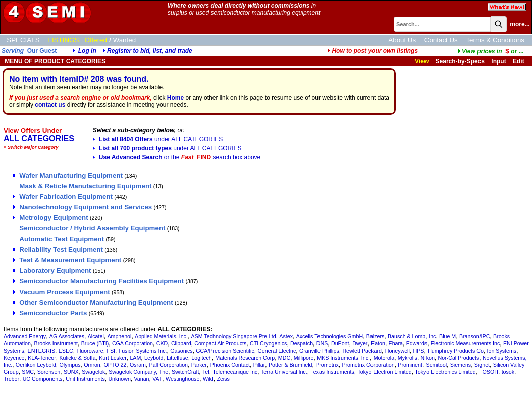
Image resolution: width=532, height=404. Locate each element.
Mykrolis (408, 358)
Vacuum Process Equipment (61, 292)
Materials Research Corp (245, 358)
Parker (199, 365)
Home (175, 98)
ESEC (66, 351)
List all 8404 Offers (158, 139)
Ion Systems (502, 351)
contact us (50, 105)
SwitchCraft (185, 372)
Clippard (181, 343)
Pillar (259, 365)
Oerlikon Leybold (36, 365)
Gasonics (181, 351)
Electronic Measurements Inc (465, 343)
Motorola (384, 358)
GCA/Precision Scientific (225, 351)
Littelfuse (177, 358)
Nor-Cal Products (458, 358)
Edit (519, 61)
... (491, 51)
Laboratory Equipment (52, 271)
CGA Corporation (132, 343)
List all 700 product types (167, 148)
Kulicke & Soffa (78, 358)
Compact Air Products (220, 343)
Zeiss (223, 379)
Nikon (428, 358)
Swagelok (93, 372)
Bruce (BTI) (95, 343)
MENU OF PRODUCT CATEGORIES (54, 61)
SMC (28, 372)
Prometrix (327, 365)
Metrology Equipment (50, 218)
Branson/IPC (474, 336)
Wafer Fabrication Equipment (63, 196)
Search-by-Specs (460, 61)
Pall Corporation (169, 365)
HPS (419, 351)
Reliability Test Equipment (58, 249)
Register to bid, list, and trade (150, 51)
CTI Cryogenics (268, 343)
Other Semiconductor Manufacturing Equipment (93, 302)
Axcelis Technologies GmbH (330, 336)
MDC (284, 358)
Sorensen (49, 372)
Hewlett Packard (362, 351)
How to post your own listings (373, 51)
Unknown (119, 379)
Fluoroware (90, 351)
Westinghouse (182, 379)
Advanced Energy (25, 336)
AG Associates (67, 336)
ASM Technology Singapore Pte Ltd (234, 336)
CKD (162, 343)
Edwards (417, 343)
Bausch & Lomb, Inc (412, 336)
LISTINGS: (65, 40)
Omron (92, 365)
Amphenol (119, 336)
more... (520, 24)
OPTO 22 (115, 365)
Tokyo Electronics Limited (445, 372)
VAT (157, 379)
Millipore (304, 358)
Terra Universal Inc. (284, 372)
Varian (142, 379)
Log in (87, 51)
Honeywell (397, 351)
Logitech (201, 358)
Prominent (410, 365)
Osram (138, 365)
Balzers (376, 336)
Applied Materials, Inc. (161, 336)
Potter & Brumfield (290, 365)
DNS (322, 343)
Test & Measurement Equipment (67, 260)
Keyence (14, 358)
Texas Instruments (332, 372)
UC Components (43, 379)
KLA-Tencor (42, 358)
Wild (208, 379)
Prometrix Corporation (368, 365)
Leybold (154, 358)
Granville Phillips (319, 351)
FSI (111, 351)
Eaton (378, 343)
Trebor (11, 379)
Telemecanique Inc (235, 372)
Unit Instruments (85, 379)
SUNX (71, 372)
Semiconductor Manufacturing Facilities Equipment (98, 281)
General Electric (277, 351)
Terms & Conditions (495, 40)
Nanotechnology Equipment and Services (83, 207)
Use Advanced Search (177, 157)
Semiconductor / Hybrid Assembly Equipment (89, 228)
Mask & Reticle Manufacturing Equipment (82, 186)
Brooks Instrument (56, 343)
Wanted (124, 40)
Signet (482, 365)
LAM (135, 358)
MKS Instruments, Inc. (343, 358)
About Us (402, 40)
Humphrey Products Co (456, 351)
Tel (206, 372)
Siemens (461, 365)
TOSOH (489, 372)
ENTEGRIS (41, 351)
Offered (96, 40)
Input (498, 61)
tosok (508, 372)
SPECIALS (23, 40)
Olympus (70, 365)
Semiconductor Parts (50, 313)
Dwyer (360, 343)
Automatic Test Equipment (59, 239)
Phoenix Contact (230, 365)
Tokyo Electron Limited (384, 372)
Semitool (436, 365)
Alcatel (96, 336)
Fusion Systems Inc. (143, 351)
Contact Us (441, 40)
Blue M (447, 336)
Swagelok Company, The (138, 372)
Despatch (302, 343)
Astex (286, 336)
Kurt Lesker (113, 358)
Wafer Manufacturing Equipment (68, 175)
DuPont (340, 343)
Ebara (396, 343)
